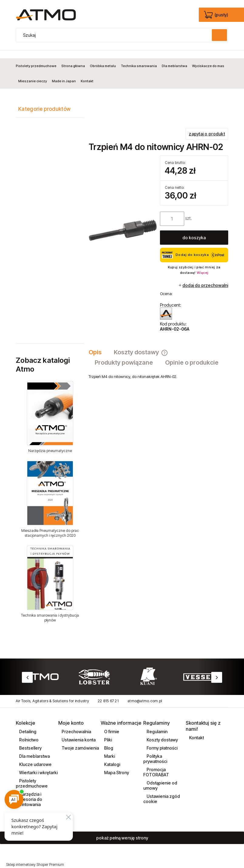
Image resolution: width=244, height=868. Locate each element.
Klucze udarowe (35, 756)
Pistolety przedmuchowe (32, 775)
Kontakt (196, 730)
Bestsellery (30, 740)
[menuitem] (37, 58)
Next (217, 669)
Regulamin (157, 724)
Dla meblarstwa (34, 748)
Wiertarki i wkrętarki (38, 765)
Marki (109, 748)
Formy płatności (162, 740)
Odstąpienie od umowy (160, 778)
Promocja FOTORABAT (156, 764)
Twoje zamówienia (80, 740)
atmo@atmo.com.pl (145, 693)
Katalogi (112, 756)
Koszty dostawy (162, 732)
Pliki (108, 732)
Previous (27, 669)
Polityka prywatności (155, 751)
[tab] (98, 345)
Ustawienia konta (78, 732)
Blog (108, 740)
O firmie (111, 724)
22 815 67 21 (108, 693)
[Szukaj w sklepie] (115, 35)
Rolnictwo (28, 732)
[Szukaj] (219, 35)
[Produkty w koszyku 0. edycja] (217, 15)
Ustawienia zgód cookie (162, 791)
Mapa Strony (116, 765)
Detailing (27, 724)
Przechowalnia (76, 724)
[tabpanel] (158, 369)
